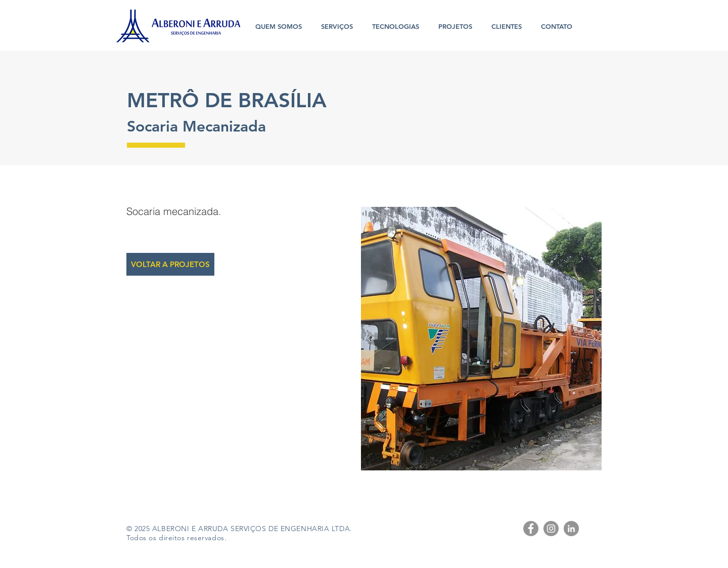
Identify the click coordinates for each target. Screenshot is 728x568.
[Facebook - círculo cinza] (531, 529)
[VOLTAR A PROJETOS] (170, 264)
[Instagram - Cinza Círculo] (551, 529)
